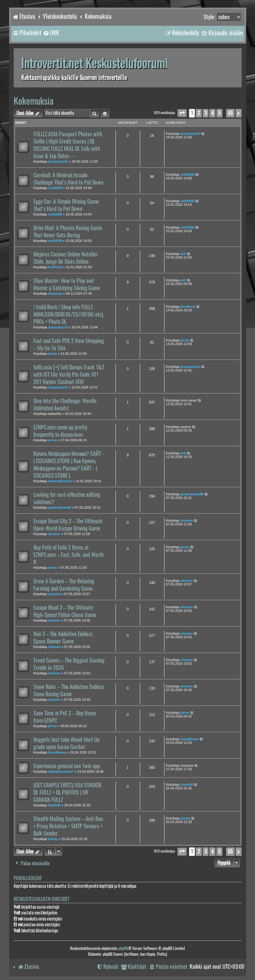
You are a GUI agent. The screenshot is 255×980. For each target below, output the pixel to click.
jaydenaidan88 (60, 507)
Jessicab (55, 293)
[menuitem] (51, 33)
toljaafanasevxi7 (61, 771)
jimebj (53, 839)
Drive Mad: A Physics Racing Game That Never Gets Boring (68, 232)
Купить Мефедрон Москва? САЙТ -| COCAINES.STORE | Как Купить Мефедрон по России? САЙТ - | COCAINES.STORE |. (69, 465)
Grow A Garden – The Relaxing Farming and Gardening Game (64, 585)
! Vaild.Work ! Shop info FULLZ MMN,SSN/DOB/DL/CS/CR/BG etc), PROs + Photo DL (69, 314)
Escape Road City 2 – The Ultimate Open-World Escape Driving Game (68, 525)
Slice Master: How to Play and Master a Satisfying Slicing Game (67, 284)
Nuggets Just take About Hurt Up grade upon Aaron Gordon (67, 743)
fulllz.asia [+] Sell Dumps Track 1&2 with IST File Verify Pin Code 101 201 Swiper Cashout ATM (69, 375)
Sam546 (54, 805)
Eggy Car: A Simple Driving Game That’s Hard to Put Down (66, 205)
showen (54, 534)
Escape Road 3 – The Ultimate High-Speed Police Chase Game (65, 611)
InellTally (55, 267)
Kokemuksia (34, 101)
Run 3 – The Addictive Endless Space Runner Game (63, 638)
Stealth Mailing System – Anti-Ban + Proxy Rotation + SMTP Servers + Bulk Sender (68, 826)
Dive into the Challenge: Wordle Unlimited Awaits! (65, 405)
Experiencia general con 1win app (67, 766)
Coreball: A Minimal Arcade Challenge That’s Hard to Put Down (68, 179)
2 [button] (199, 113)
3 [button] (206, 113)
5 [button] (219, 113)
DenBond (188, 307)
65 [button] (230, 113)
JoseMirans (57, 752)
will (183, 254)
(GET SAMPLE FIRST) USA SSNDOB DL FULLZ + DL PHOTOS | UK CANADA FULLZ (67, 792)
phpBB (123, 948)
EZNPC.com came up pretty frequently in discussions (60, 431)
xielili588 (55, 188)
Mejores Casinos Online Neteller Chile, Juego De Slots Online (66, 258)
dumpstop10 (58, 161)
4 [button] (212, 113)
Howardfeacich (60, 481)
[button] (182, 113)
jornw (52, 354)
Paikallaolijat (28, 878)
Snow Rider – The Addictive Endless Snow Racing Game (69, 690)
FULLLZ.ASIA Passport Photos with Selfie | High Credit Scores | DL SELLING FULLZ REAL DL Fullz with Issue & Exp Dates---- (68, 145)
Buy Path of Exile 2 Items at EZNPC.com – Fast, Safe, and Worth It (69, 555)
